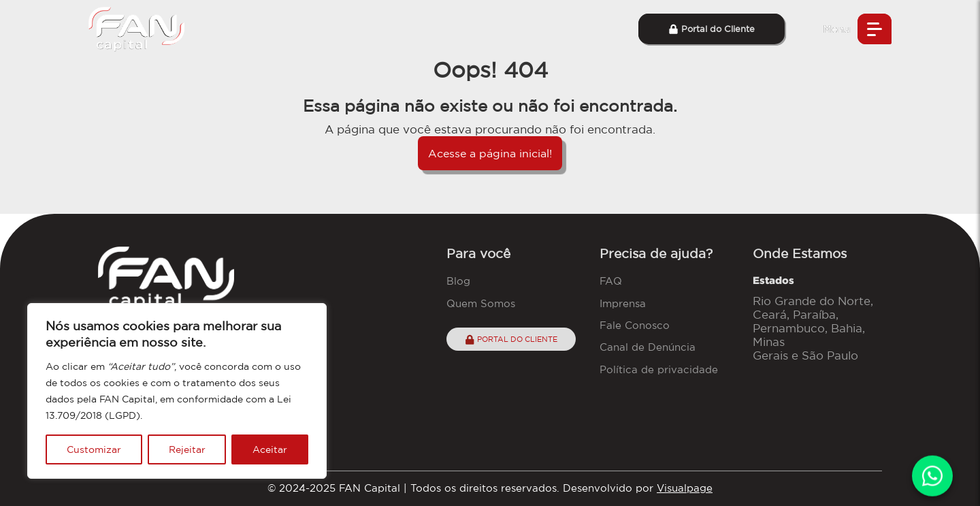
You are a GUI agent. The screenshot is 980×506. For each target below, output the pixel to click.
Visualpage (685, 488)
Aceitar (270, 449)
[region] (177, 391)
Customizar (94, 449)
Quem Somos (481, 303)
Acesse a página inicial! (490, 153)
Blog (458, 281)
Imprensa (623, 303)
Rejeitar (187, 449)
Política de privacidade (659, 369)
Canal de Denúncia (648, 347)
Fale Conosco (635, 325)
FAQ (611, 281)
